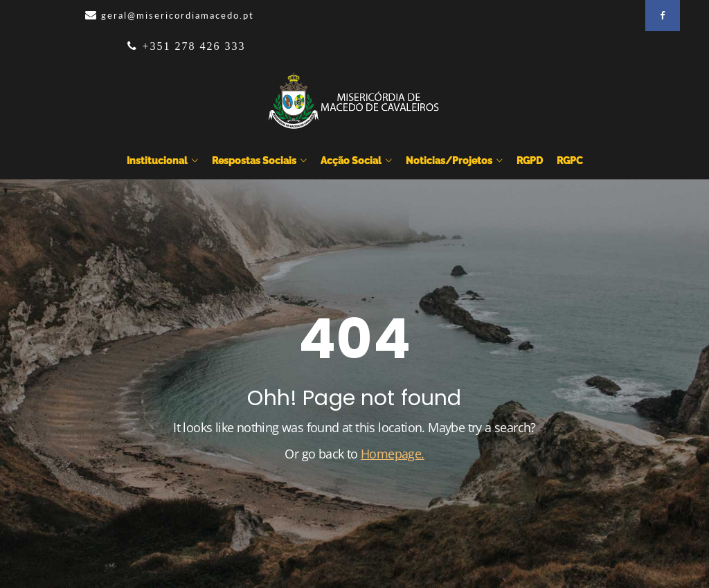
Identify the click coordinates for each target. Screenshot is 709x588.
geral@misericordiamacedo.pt (178, 15)
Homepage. (393, 454)
